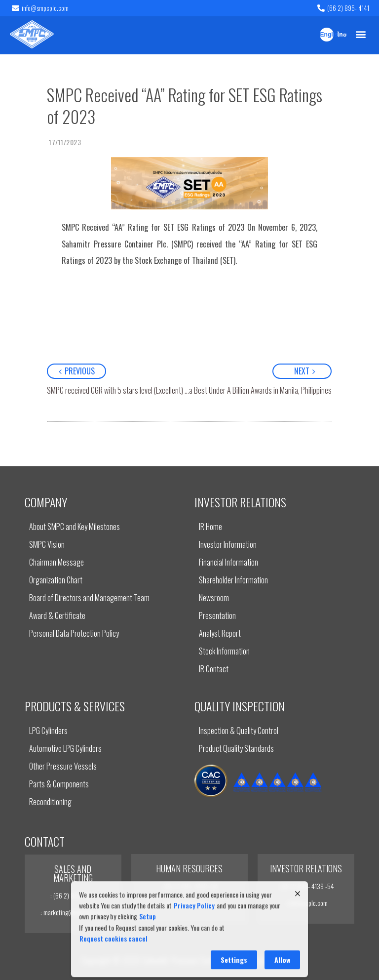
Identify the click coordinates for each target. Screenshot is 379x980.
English (327, 35)
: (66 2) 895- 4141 (73, 895)
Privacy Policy (194, 950)
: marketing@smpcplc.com (73, 912)
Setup (148, 961)
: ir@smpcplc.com (306, 903)
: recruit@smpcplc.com (189, 903)
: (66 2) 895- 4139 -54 (189, 886)
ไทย (342, 35)
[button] (361, 34)
